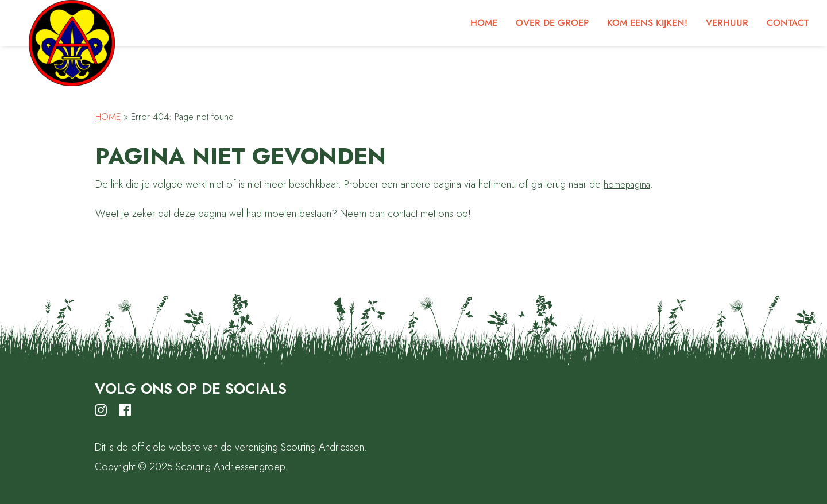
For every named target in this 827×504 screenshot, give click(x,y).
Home (108, 117)
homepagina (627, 185)
